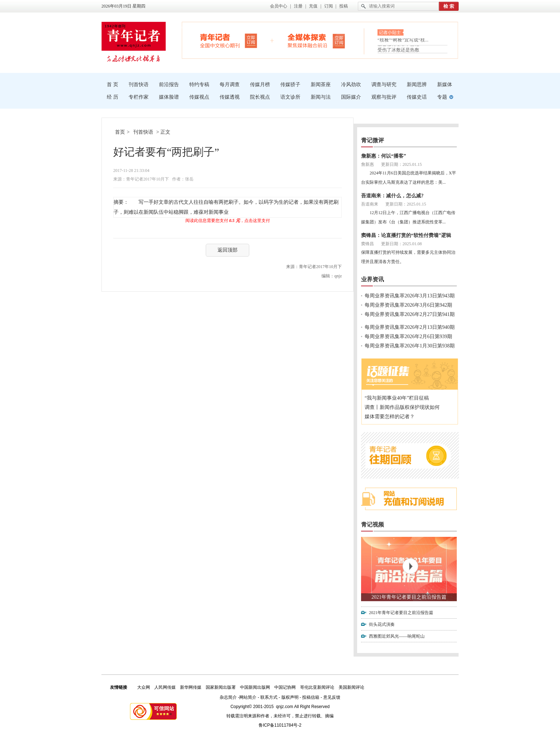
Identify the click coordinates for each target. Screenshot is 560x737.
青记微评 (372, 140)
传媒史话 (417, 97)
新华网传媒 (191, 687)
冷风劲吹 (351, 85)
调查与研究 (384, 85)
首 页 (112, 85)
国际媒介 (351, 97)
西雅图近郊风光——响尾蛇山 (397, 636)
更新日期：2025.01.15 (401, 164)
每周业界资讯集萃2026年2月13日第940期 (410, 327)
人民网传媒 (165, 687)
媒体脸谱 (169, 97)
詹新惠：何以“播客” (384, 156)
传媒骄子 (290, 85)
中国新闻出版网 (255, 687)
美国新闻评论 (351, 687)
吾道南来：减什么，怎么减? (392, 196)
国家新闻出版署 (221, 687)
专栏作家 (139, 97)
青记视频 (372, 525)
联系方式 (269, 697)
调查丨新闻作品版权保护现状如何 (402, 407)
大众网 (144, 687)
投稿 (344, 6)
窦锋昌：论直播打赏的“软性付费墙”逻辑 (406, 235)
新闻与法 (321, 97)
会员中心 (279, 6)
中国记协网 (285, 687)
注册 (298, 6)
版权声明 (290, 697)
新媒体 (445, 85)
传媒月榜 (260, 85)
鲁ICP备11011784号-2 (280, 725)
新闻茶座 (321, 85)
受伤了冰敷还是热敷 (398, 50)
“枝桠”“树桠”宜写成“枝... (403, 41)
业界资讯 (372, 279)
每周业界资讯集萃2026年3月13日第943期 (410, 296)
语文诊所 (290, 97)
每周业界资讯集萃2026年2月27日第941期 (410, 314)
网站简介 (248, 697)
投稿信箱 (311, 697)
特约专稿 (199, 85)
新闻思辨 (417, 85)
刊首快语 (139, 85)
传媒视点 (199, 97)
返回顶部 (227, 250)
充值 (313, 6)
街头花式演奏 (382, 624)
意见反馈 (332, 697)
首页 (120, 132)
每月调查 (230, 85)
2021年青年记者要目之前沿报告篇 (409, 597)
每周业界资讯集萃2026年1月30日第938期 (410, 346)
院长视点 (260, 97)
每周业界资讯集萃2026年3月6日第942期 (408, 305)
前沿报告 (169, 85)
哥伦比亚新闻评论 (317, 687)
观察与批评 (384, 97)
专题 (442, 97)
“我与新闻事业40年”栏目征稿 (397, 398)
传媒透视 (230, 97)
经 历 (112, 97)
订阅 (329, 6)
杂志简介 (228, 697)
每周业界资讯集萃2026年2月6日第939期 (408, 337)
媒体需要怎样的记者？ (390, 417)
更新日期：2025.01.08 (401, 244)
